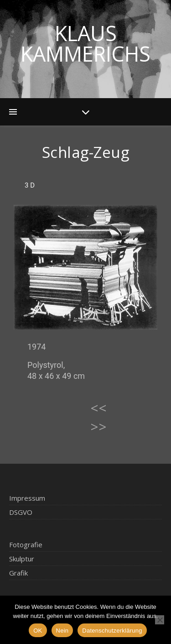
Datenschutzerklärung (112, 631)
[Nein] (160, 620)
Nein (62, 631)
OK (38, 631)
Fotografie (26, 545)
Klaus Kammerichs (85, 43)
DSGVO (21, 512)
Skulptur (22, 559)
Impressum (27, 498)
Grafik (18, 573)
